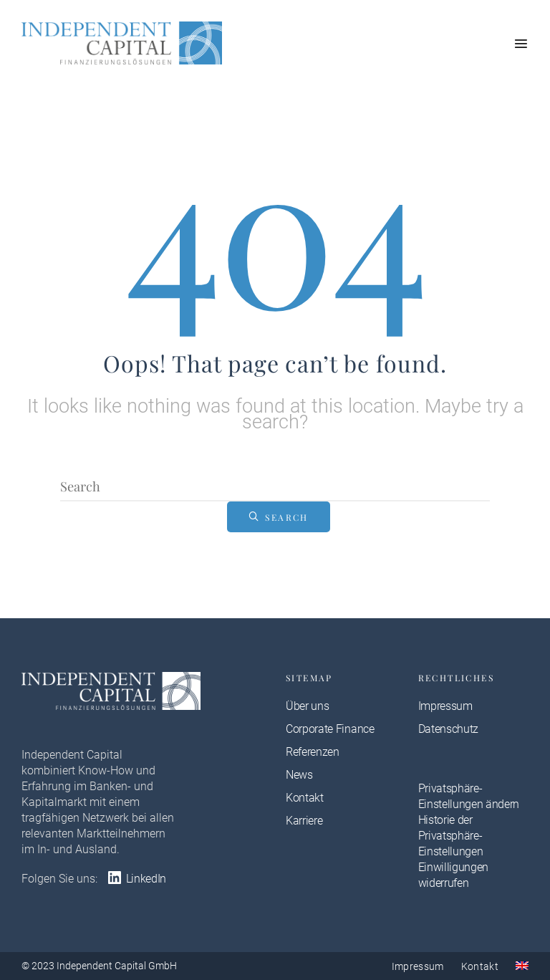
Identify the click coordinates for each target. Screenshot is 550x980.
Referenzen (313, 752)
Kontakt (305, 798)
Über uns (307, 706)
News (299, 775)
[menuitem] (522, 966)
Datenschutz (448, 729)
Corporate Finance (330, 729)
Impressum (445, 706)
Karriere (304, 821)
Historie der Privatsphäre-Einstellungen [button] (451, 836)
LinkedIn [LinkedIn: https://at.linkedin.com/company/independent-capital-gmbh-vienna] (136, 879)
